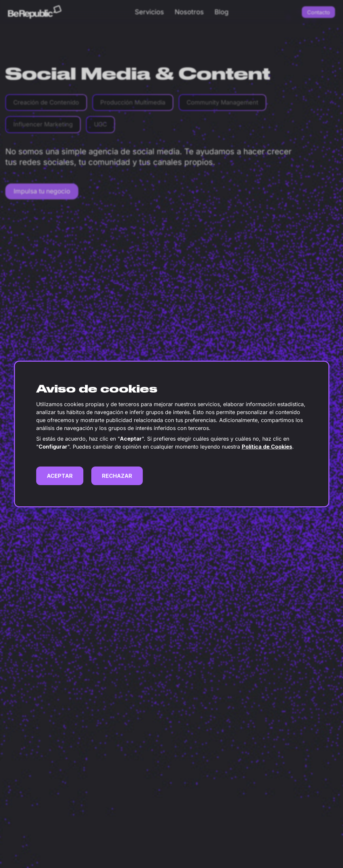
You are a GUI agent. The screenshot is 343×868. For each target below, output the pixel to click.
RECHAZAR (117, 476)
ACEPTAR (60, 476)
